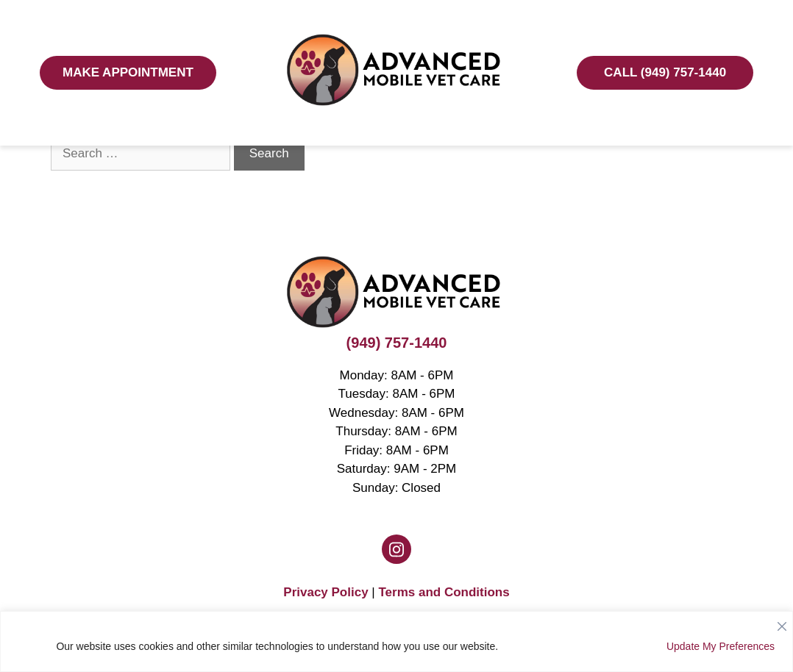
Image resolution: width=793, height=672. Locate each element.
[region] (396, 641)
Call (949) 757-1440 (665, 72)
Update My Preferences (721, 646)
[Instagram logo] (396, 549)
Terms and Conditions (444, 592)
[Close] (782, 623)
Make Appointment (128, 72)
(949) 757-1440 (397, 343)
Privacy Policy (326, 592)
